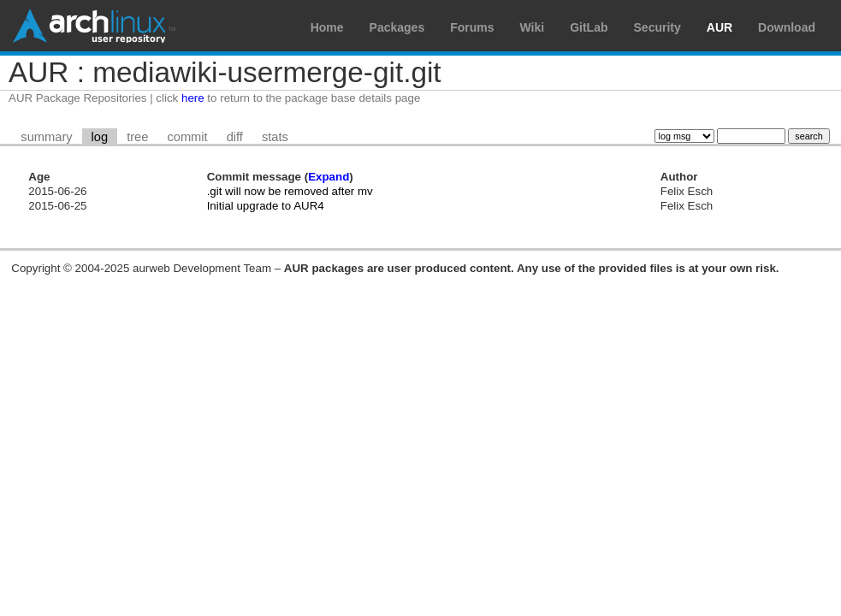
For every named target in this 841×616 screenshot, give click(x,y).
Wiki (533, 27)
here (193, 98)
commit (187, 137)
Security (657, 27)
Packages (397, 27)
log (100, 137)
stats (275, 137)
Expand (329, 177)
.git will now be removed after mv (290, 191)
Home (327, 27)
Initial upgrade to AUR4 (266, 206)
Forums (472, 27)
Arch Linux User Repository (94, 26)
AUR (720, 27)
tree (137, 137)
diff (235, 137)
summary (46, 137)
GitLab (589, 27)
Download (787, 27)
